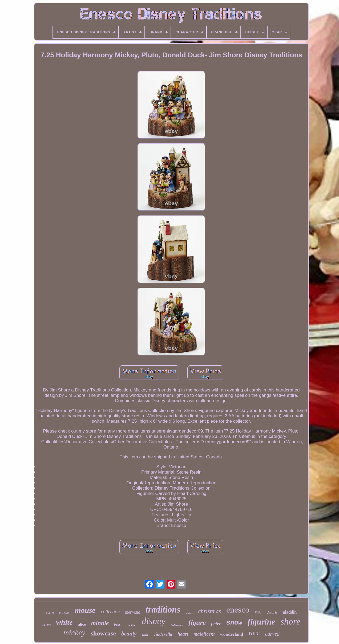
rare (254, 633)
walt (145, 635)
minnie (100, 623)
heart (183, 634)
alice (82, 624)
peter (216, 624)
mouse (85, 610)
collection (110, 612)
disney (153, 621)
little (258, 613)
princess (64, 613)
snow (234, 623)
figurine (261, 622)
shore (290, 621)
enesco (238, 610)
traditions (163, 610)
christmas (209, 611)
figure (197, 623)
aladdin (290, 612)
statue (189, 613)
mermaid (133, 612)
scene (50, 612)
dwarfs (272, 612)
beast (118, 624)
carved (272, 634)
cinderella (163, 634)
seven (47, 624)
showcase (103, 633)
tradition (132, 625)
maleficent (204, 634)
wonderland (232, 634)
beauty (129, 634)
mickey (74, 632)
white (64, 622)
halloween (177, 625)
